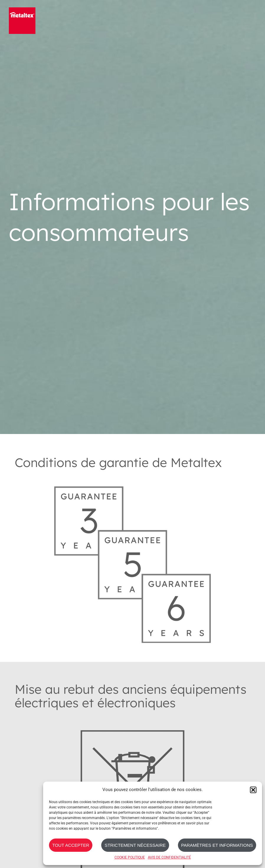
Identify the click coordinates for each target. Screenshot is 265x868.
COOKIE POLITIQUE (130, 857)
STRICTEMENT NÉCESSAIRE (135, 845)
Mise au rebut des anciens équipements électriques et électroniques (131, 696)
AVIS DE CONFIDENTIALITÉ (169, 857)
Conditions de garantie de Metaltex (118, 462)
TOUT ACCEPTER (71, 845)
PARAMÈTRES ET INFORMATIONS (217, 845)
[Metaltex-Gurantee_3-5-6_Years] (133, 479)
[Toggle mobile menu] (252, 20)
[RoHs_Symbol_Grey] (133, 719)
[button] (253, 790)
